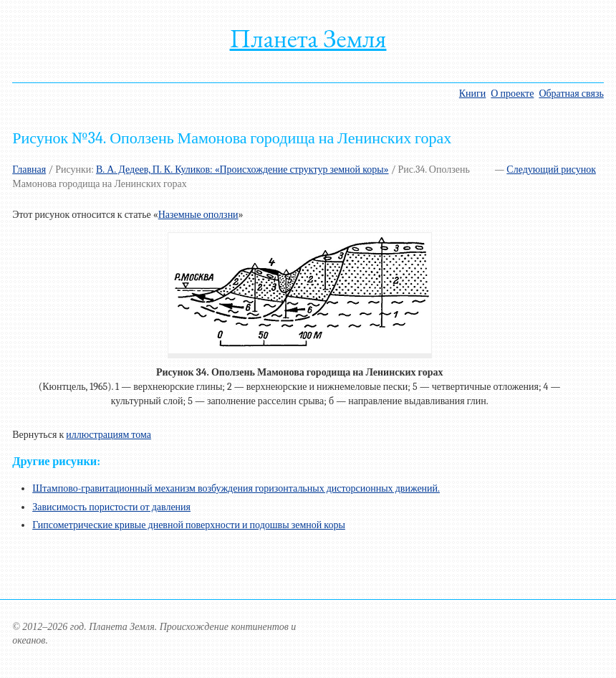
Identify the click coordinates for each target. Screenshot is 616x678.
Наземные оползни (198, 215)
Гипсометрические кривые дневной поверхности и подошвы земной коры (189, 525)
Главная (29, 169)
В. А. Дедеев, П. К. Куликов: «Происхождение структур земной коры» (242, 169)
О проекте (512, 94)
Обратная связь (571, 94)
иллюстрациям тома (109, 435)
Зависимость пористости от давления (111, 507)
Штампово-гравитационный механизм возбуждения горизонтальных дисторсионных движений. (236, 488)
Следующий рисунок (551, 169)
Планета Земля (308, 38)
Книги (473, 94)
